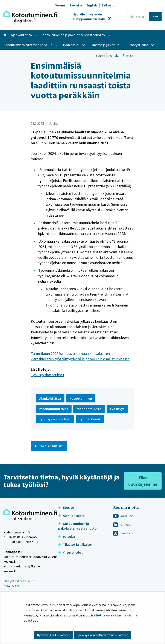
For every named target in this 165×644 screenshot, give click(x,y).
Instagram (125, 533)
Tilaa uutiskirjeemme (143, 481)
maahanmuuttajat (54, 409)
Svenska (76, 5)
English (92, 5)
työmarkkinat (90, 419)
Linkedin (123, 524)
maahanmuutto (89, 409)
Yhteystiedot (70, 552)
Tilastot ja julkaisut (75, 544)
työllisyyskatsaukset (55, 419)
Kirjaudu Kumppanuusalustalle (89, 17)
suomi (101, 55)
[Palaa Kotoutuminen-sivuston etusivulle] (30, 17)
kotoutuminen (81, 398)
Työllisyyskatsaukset (47, 375)
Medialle (79, 14)
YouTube (123, 516)
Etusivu (66, 507)
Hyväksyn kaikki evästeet (53, 635)
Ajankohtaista (71, 516)
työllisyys (117, 409)
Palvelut (67, 536)
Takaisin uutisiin (49, 446)
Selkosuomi (111, 5)
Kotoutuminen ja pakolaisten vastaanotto (77, 526)
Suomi (60, 5)
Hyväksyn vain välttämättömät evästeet (102, 635)
